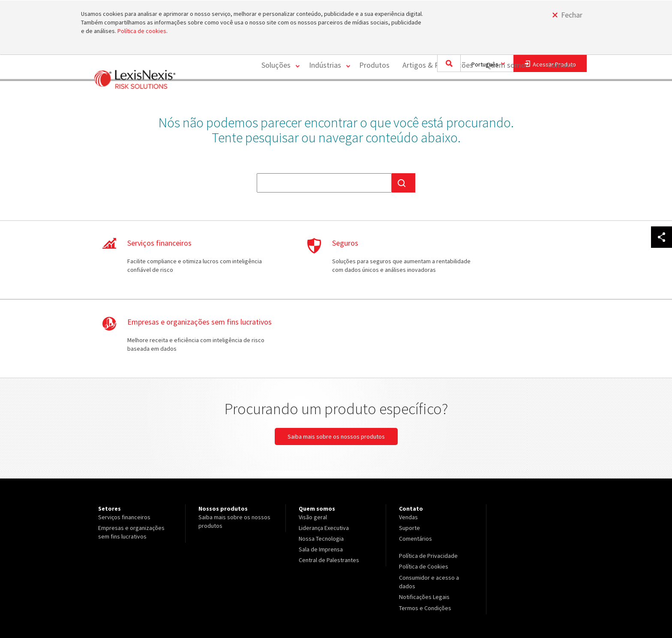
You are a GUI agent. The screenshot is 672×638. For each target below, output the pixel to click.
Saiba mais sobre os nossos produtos (336, 368)
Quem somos (507, 95)
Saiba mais (169, 265)
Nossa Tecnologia (321, 470)
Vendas (408, 448)
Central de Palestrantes (329, 491)
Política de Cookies (424, 498)
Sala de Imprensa (321, 481)
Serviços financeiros (124, 448)
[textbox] (324, 183)
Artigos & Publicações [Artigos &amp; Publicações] (437, 95)
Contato (561, 95)
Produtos (373, 95)
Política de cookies (142, 31)
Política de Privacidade (428, 487)
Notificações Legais (424, 528)
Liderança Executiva (324, 459)
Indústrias (323, 95)
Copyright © (111, 609)
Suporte (409, 459)
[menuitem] (276, 96)
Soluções (273, 95)
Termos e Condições (425, 539)
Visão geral (313, 448)
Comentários (415, 470)
